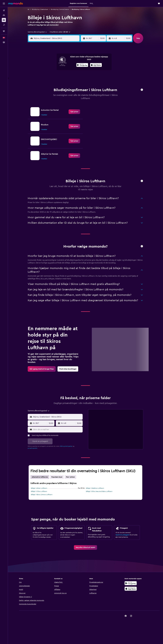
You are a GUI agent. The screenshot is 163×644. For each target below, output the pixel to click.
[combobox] (37, 32)
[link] (74, 112)
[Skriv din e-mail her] (57, 430)
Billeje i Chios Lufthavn (39, 491)
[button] (4, 4)
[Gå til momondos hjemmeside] (16, 3)
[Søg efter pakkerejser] (4, 25)
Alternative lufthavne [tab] (40, 477)
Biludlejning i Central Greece (60, 9)
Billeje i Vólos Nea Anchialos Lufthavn (99, 491)
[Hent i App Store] (96, 65)
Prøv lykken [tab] (70, 477)
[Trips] (4, 31)
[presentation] (96, 65)
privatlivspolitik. (33, 448)
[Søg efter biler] (4, 20)
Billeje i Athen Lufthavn (39, 488)
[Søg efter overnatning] (4, 15)
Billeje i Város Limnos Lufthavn (42, 495)
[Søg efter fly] (4, 10)
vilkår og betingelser (66, 446)
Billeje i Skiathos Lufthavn (95, 488)
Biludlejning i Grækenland (40, 9)
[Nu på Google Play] (82, 65)
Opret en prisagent (122, 535)
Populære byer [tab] (57, 477)
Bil (28, 9)
